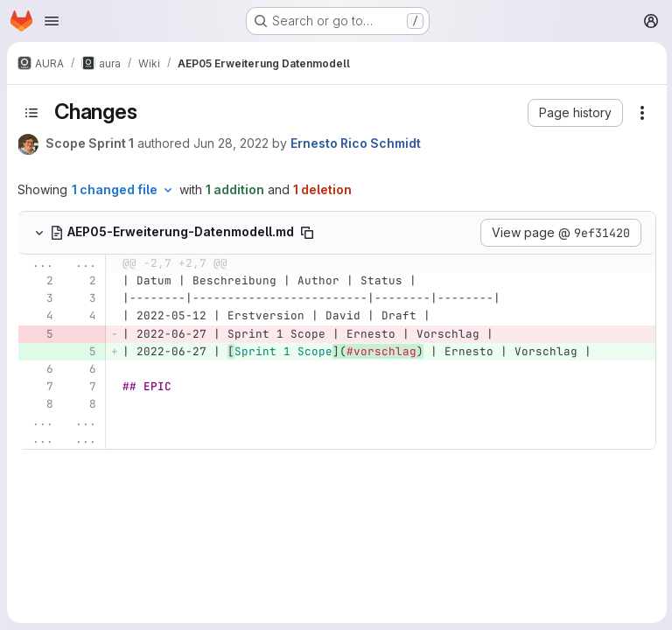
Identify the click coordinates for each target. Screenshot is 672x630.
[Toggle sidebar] (31, 113)
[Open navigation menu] (52, 21)
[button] (574, 113)
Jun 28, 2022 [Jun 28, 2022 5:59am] (231, 143)
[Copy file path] (307, 233)
